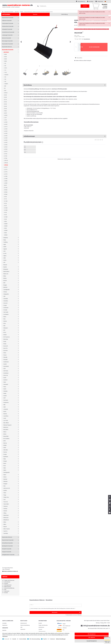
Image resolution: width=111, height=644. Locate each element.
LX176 (6, 172)
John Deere (17, 12)
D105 (5, 97)
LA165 (6, 145)
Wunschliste (79, 58)
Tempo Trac (6, 497)
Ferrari (5, 355)
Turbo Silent (6, 504)
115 (5, 70)
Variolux (5, 509)
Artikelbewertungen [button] (65, 136)
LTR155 (6, 161)
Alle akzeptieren (92, 634)
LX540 (6, 183)
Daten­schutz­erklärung (25, 625)
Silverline (5, 481)
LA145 (6, 140)
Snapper (5, 484)
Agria (5, 244)
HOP (5, 398)
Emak (5, 341)
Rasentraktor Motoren (7, 537)
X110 (5, 199)
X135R (6, 210)
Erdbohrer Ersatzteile (7, 21)
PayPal (45, 639)
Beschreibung (65, 14)
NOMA (5, 445)
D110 (5, 100)
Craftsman (6, 308)
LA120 (6, 129)
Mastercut (6, 427)
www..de (18, 6)
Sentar (5, 477)
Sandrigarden (7, 472)
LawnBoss (6, 416)
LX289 (6, 181)
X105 (5, 197)
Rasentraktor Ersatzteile (9, 12)
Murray (5, 443)
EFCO (5, 332)
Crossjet (5, 310)
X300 (5, 221)
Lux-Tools (6, 420)
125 (5, 77)
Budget (5, 285)
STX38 (6, 192)
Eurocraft (6, 346)
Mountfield (6, 436)
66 (5, 88)
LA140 (6, 138)
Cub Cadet (6, 312)
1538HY (6, 84)
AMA (5, 258)
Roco (5, 466)
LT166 (6, 158)
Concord (5, 303)
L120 (5, 120)
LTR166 (6, 163)
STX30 (6, 190)
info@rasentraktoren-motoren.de (10, 571)
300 (5, 86)
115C (5, 72)
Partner (5, 452)
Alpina (5, 256)
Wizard (5, 527)
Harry (5, 387)
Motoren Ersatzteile (6, 38)
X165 (5, 219)
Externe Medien (23, 639)
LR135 (6, 149)
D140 (5, 106)
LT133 (6, 154)
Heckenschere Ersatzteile (8, 26)
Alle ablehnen (92, 638)
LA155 (6, 142)
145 (5, 81)
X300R (6, 224)
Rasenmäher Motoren (7, 47)
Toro (5, 500)
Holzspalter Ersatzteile (7, 29)
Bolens (5, 278)
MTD (5, 441)
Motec (5, 434)
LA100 (6, 122)
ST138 (6, 188)
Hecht (5, 389)
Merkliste (4, 630)
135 (5, 79)
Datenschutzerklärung (9, 588)
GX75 (6, 113)
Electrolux (6, 339)
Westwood (6, 518)
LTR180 (21, 12)
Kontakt (6, 593)
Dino (5, 319)
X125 (5, 206)
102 (5, 63)
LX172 (6, 167)
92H (5, 91)
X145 (5, 215)
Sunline (5, 490)
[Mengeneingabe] (76, 47)
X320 (5, 228)
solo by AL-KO (7, 488)
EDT (4, 330)
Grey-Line (6, 375)
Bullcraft (5, 287)
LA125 (6, 131)
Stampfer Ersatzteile (7, 549)
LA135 (6, 136)
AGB (5, 590)
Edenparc (6, 328)
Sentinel (5, 479)
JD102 (6, 115)
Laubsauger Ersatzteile (7, 35)
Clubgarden (6, 294)
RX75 (6, 185)
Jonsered (6, 409)
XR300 (6, 235)
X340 (5, 59)
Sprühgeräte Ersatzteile (7, 546)
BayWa (5, 267)
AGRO (5, 247)
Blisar (5, 276)
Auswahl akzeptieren (92, 641)
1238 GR (6, 75)
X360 (5, 61)
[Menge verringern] (80, 49)
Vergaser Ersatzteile (7, 552)
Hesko (5, 393)
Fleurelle (5, 357)
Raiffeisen (6, 457)
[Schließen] (109, 12)
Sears (5, 475)
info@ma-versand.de (29, 131)
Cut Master (6, 314)
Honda (5, 396)
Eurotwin (6, 351)
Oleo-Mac (6, 450)
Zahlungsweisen (8, 585)
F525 (5, 111)
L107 (5, 118)
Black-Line (6, 274)
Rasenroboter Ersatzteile (8, 18)
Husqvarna (6, 402)
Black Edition (6, 271)
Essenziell (7, 639)
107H (6, 68)
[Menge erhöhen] (80, 45)
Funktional (52, 639)
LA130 (6, 133)
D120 (5, 102)
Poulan (5, 454)
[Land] (105, 1)
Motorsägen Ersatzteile (7, 41)
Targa (5, 495)
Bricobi (5, 281)
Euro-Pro (5, 348)
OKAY (5, 448)
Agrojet (5, 249)
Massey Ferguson (7, 425)
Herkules (5, 391)
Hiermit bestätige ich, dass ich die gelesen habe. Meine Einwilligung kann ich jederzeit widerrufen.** (53, 608)
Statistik (14, 639)
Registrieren (5, 625)
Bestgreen (6, 269)
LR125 (6, 147)
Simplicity (6, 238)
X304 (5, 54)
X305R (6, 226)
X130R (6, 208)
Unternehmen (7, 582)
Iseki (5, 407)
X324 (5, 57)
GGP (5, 369)
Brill (4, 283)
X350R (6, 230)
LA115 (6, 127)
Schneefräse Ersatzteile (7, 543)
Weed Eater (6, 515)
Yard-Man (6, 533)
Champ (5, 292)
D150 (5, 109)
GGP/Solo (6, 371)
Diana (5, 317)
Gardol (5, 364)
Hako (5, 382)
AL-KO (5, 253)
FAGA (5, 353)
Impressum (7, 591)
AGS (4, 251)
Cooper (5, 305)
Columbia (6, 301)
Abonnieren (66, 612)
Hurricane (6, 400)
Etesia (5, 344)
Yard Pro (5, 531)
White (5, 522)
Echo (5, 323)
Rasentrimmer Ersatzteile (8, 540)
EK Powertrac (7, 337)
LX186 (6, 176)
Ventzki (5, 511)
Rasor (5, 463)
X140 (5, 212)
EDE (4, 326)
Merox (5, 432)
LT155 (6, 156)
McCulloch (6, 430)
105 (5, 66)
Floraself (5, 360)
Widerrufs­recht (24, 623)
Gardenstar (6, 362)
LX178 (6, 174)
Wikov (5, 524)
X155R (6, 217)
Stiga (5, 240)
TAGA (5, 493)
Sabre (5, 470)
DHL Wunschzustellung (35, 639)
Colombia (6, 299)
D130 (5, 104)
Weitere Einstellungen (61, 639)
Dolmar (5, 321)
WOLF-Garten (7, 529)
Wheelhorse (6, 520)
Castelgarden (7, 290)
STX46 (6, 194)
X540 (5, 233)
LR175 (6, 151)
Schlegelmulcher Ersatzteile (8, 555)
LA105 (6, 124)
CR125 (6, 93)
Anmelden (4, 623)
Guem (5, 378)
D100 (5, 95)
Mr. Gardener (6, 439)
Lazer (5, 418)
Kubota (5, 414)
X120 (5, 203)
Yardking (5, 242)
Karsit (5, 411)
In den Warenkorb (90, 47)
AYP (4, 262)
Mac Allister (6, 423)
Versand (6, 583)
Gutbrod (5, 380)
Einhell (5, 335)
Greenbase (6, 373)
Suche (85, 6)
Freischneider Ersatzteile (8, 23)
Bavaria (5, 265)
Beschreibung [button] (65, 85)
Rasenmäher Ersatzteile (7, 44)
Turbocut (6, 506)
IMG (4, 405)
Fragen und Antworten (9, 580)
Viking (5, 513)
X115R (6, 201)
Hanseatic (6, 384)
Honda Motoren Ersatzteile (8, 32)
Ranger (5, 461)
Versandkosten (87, 39)
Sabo (5, 468)
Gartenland (6, 366)
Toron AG (6, 502)
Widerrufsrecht (7, 587)
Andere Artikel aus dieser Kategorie (83, 61)
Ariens (5, 260)
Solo (4, 486)
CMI (4, 296)
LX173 (6, 170)
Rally (5, 459)
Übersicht (35, 14)
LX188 (6, 179)
